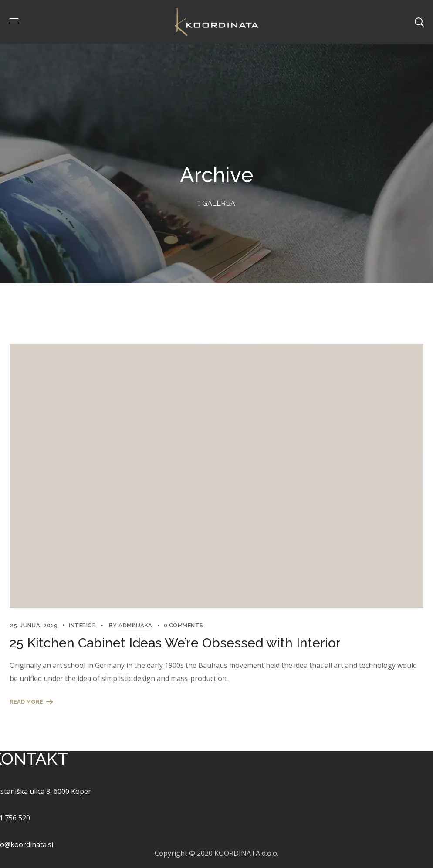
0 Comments (184, 625)
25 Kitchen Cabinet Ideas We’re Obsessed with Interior (175, 643)
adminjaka (135, 625)
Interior (82, 625)
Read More (26, 702)
